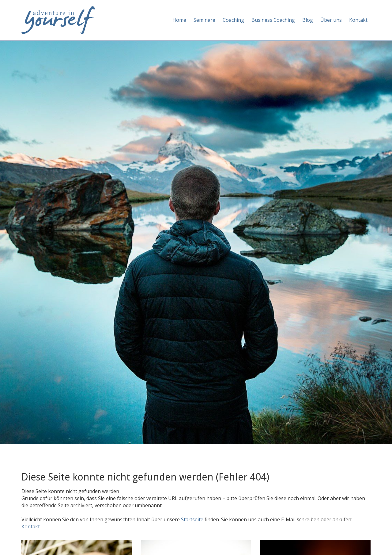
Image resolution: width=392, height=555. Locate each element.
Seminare (204, 20)
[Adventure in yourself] (58, 20)
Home (179, 20)
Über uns (331, 20)
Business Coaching (273, 20)
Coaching (233, 20)
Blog (308, 20)
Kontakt (358, 20)
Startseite (193, 519)
